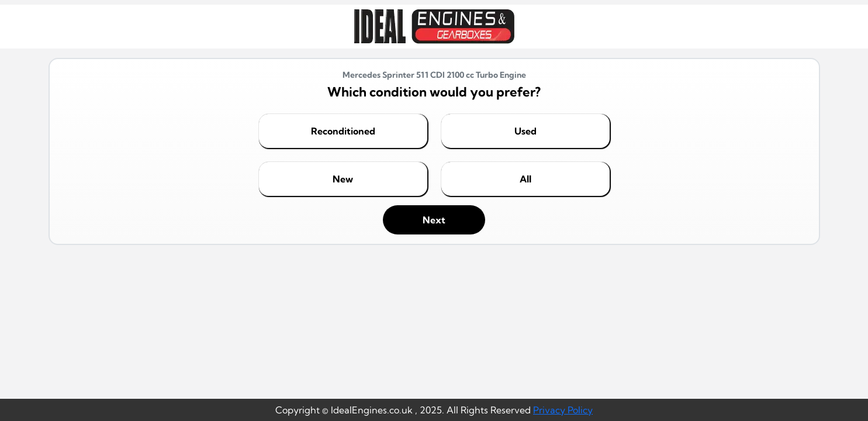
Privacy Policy (563, 410)
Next (434, 220)
